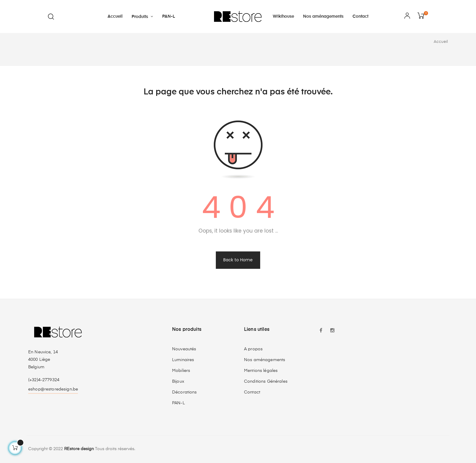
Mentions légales (261, 371)
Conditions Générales (266, 381)
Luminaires (183, 360)
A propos (253, 349)
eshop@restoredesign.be (53, 389)
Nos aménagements (265, 360)
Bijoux (178, 381)
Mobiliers (181, 371)
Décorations (184, 392)
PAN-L (178, 403)
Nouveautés (184, 349)
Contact (252, 392)
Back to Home (238, 260)
